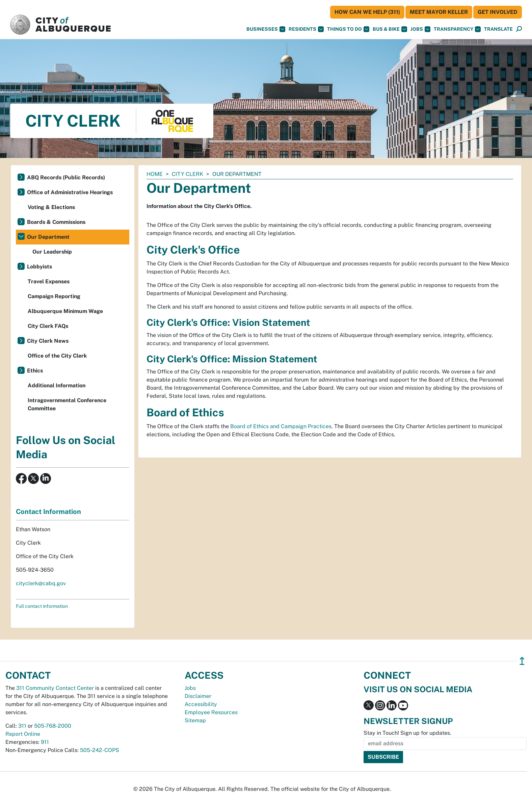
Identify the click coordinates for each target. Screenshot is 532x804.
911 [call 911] (45, 742)
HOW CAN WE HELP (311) (367, 12)
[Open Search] (519, 29)
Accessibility (201, 704)
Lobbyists (39, 267)
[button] (498, 29)
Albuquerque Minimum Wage (65, 311)
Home (155, 174)
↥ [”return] (522, 661)
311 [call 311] (22, 726)
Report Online (23, 734)
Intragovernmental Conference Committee (67, 404)
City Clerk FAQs (48, 326)
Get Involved (498, 12)
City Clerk (188, 174)
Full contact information (42, 606)
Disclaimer (198, 696)
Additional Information (57, 385)
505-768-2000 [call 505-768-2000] (53, 726)
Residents (306, 29)
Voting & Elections (51, 207)
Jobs (420, 29)
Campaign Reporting (54, 296)
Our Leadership (52, 252)
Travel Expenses (49, 281)
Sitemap (195, 720)
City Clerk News (48, 341)
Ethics (35, 371)
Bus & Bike (390, 29)
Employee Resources (211, 712)
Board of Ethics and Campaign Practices (281, 426)
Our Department (48, 237)
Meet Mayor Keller (439, 12)
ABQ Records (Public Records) (66, 177)
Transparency (457, 29)
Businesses (266, 29)
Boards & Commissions (56, 222)
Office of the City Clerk (57, 356)
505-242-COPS (100, 750)
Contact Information (48, 512)
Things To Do (348, 29)
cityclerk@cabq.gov (41, 583)
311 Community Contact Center (55, 688)
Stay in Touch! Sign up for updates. (407, 733)
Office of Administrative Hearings (70, 192)
